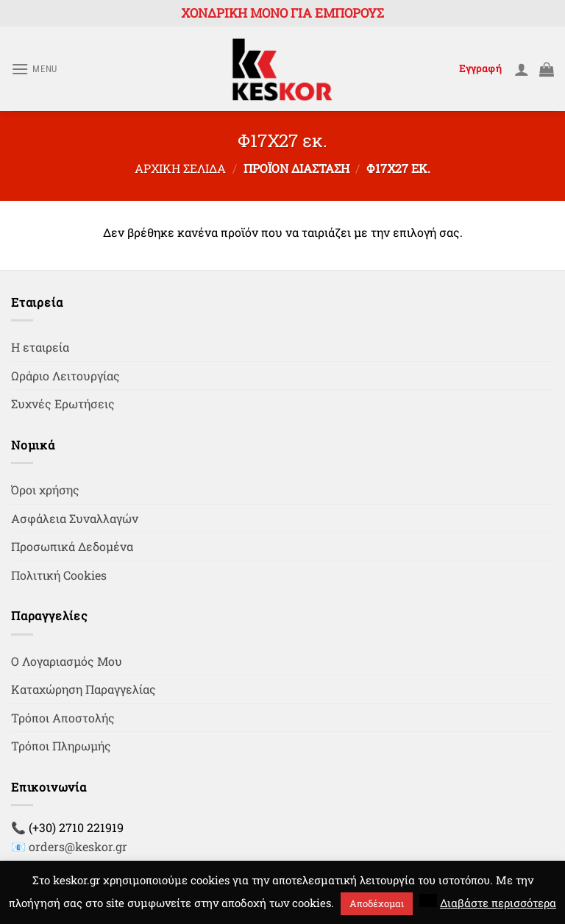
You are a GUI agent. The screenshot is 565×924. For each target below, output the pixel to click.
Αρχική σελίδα (180, 168)
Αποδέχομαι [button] (377, 903)
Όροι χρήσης (45, 490)
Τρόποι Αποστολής (63, 718)
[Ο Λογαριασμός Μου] (522, 69)
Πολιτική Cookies (59, 575)
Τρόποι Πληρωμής (61, 746)
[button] (428, 900)
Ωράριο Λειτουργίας (65, 376)
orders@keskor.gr (78, 846)
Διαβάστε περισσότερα (498, 903)
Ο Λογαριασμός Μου (67, 661)
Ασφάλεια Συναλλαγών (75, 518)
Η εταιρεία (40, 347)
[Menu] (34, 69)
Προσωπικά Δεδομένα (72, 546)
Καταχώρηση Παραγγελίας (83, 689)
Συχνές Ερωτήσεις (63, 404)
